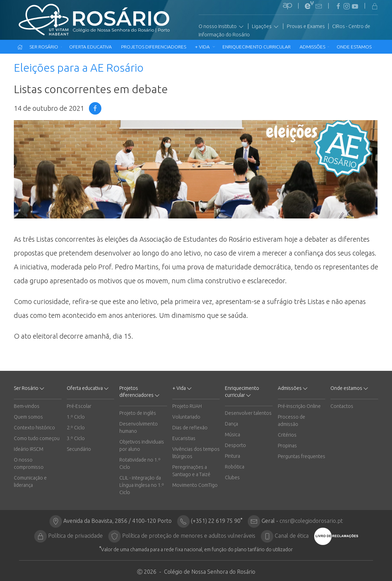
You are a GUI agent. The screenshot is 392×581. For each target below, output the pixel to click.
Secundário (79, 449)
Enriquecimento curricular (257, 47)
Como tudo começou (37, 438)
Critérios (287, 435)
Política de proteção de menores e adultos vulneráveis (189, 536)
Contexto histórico (34, 428)
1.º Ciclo (76, 417)
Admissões (315, 47)
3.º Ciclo (76, 438)
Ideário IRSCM (29, 449)
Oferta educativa (92, 47)
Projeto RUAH (187, 406)
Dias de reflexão (190, 428)
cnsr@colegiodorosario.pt (311, 521)
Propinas (287, 446)
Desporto (235, 445)
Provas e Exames (306, 26)
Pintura (233, 456)
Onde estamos (356, 47)
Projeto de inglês (138, 413)
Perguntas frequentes (302, 456)
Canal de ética (292, 536)
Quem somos (28, 417)
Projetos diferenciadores (154, 47)
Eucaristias (184, 438)
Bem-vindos (27, 406)
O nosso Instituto (222, 27)
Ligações (266, 27)
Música (233, 435)
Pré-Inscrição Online (299, 406)
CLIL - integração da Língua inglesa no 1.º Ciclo (142, 485)
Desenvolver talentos (248, 413)
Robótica (235, 467)
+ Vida (205, 47)
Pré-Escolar (79, 406)
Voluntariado (186, 417)
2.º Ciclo (76, 428)
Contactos (342, 406)
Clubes (232, 477)
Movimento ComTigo (195, 485)
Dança (231, 424)
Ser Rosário (46, 47)
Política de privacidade (75, 536)
